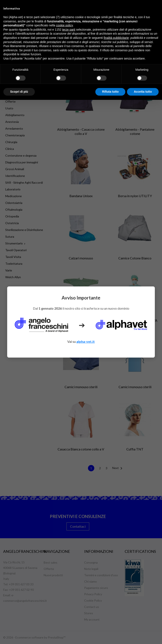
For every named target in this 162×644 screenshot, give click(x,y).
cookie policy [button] (64, 25)
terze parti (69, 30)
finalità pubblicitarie (116, 38)
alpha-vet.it (86, 341)
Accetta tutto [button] (143, 92)
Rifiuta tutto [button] (110, 92)
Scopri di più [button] (19, 92)
